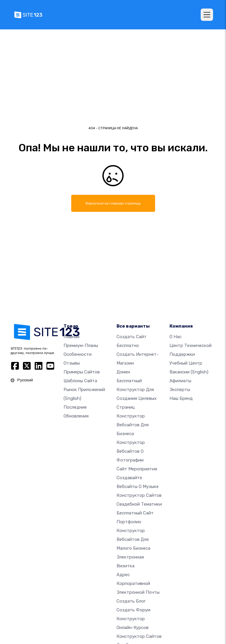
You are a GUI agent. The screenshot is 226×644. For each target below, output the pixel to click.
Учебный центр (186, 363)
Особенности (78, 354)
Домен (123, 372)
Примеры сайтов (82, 372)
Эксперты (180, 390)
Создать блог (131, 601)
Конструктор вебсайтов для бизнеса (133, 425)
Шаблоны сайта (80, 381)
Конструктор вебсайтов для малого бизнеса (133, 539)
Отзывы (72, 363)
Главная (72, 337)
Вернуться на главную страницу (113, 203)
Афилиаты (180, 381)
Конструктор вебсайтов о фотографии (131, 451)
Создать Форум (133, 610)
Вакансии (189, 372)
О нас (176, 337)
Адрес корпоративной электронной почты (138, 583)
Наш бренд (181, 398)
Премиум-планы (81, 346)
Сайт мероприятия (137, 469)
